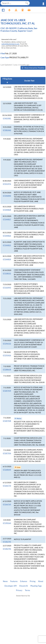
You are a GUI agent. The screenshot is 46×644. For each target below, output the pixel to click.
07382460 (7, 130)
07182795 (7, 542)
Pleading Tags (36, 586)
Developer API (11, 586)
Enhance (24, 581)
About (41, 581)
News (5, 581)
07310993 (7, 288)
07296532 (7, 344)
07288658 (7, 369)
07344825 (7, 245)
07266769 (7, 504)
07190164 (7, 523)
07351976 (7, 184)
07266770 (7, 486)
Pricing (33, 581)
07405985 (7, 118)
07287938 (7, 421)
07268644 (7, 470)
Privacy (19, 590)
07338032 (7, 273)
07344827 (7, 219)
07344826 (7, 236)
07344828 (7, 210)
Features (14, 581)
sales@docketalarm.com (10, 44)
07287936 (7, 453)
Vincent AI (24, 586)
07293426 (7, 355)
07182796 (7, 549)
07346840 (7, 196)
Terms (27, 590)
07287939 (7, 391)
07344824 (7, 259)
